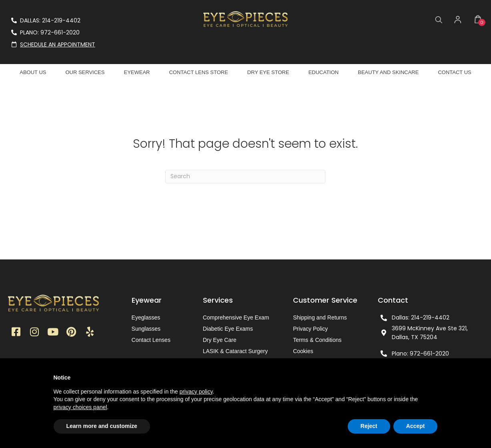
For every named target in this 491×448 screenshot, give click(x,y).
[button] (16, 333)
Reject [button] (369, 426)
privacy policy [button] (196, 392)
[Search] (245, 177)
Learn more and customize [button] (102, 426)
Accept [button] (416, 426)
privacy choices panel (80, 407)
